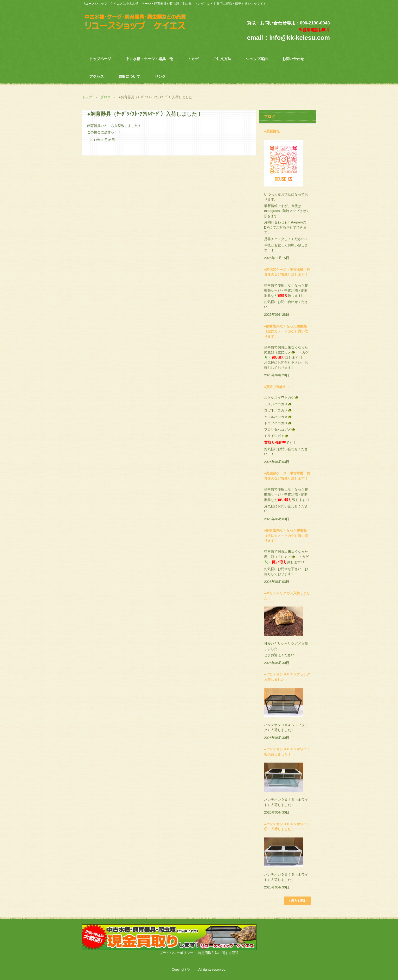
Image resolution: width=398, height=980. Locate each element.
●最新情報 (272, 131)
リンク (160, 76)
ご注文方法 (222, 59)
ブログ (105, 97)
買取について (129, 76)
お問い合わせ (293, 59)
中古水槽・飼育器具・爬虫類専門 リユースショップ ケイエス (142, 23)
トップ (87, 97)
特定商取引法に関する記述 (218, 953)
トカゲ (193, 59)
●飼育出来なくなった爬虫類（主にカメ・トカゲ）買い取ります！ (286, 331)
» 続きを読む (298, 901)
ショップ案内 (257, 59)
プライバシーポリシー (176, 953)
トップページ (100, 59)
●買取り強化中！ (277, 387)
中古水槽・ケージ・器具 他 (149, 59)
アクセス (97, 76)
